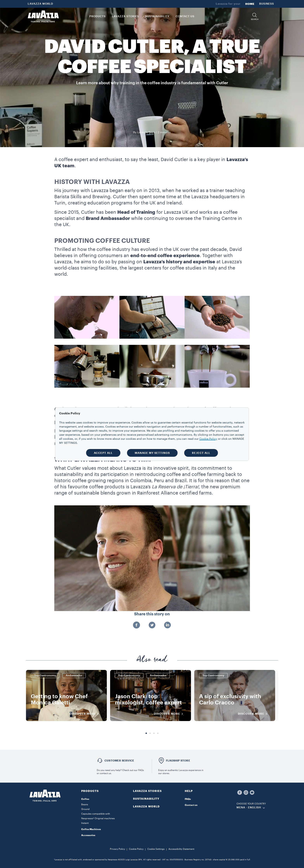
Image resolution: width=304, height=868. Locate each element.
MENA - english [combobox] (249, 808)
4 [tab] (158, 733)
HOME (250, 4)
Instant (85, 823)
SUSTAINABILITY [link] (157, 16)
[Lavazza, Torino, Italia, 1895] (43, 16)
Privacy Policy (117, 849)
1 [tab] (146, 733)
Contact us (191, 805)
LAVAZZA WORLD (40, 4)
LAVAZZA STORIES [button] (125, 16)
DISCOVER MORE (85, 714)
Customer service (119, 761)
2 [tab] (150, 733)
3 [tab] (154, 733)
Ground (85, 809)
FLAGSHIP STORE (178, 761)
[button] (255, 17)
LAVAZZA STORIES (147, 791)
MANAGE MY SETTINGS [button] (152, 453)
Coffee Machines (91, 829)
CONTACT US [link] (185, 16)
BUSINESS (267, 4)
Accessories (88, 835)
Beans (85, 804)
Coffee (85, 799)
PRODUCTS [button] (98, 16)
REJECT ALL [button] (201, 453)
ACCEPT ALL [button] (103, 453)
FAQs (188, 799)
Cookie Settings (156, 849)
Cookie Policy (136, 849)
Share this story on (152, 614)
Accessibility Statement (181, 849)
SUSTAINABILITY (146, 799)
